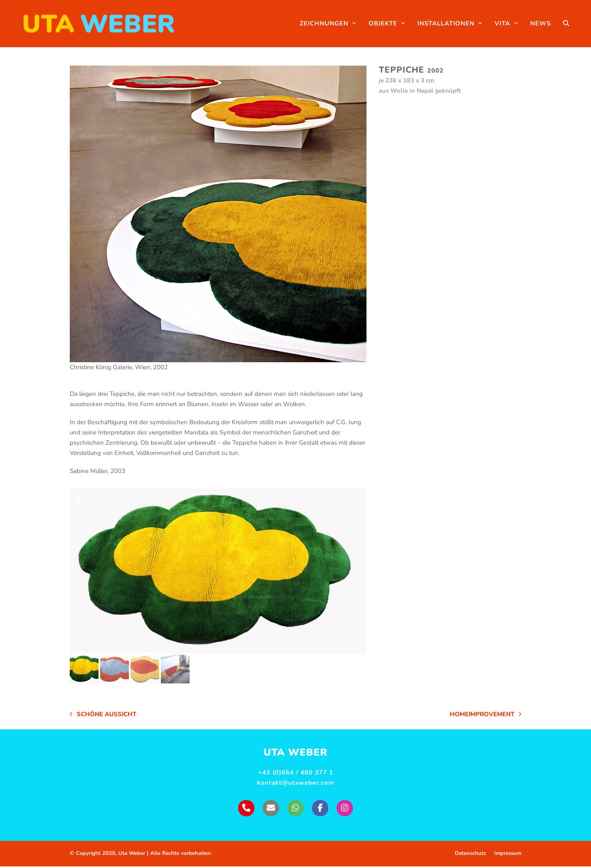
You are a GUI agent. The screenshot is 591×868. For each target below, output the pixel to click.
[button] (576, 25)
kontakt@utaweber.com (295, 785)
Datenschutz (470, 855)
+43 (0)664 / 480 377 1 (296, 774)
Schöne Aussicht (103, 717)
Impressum (508, 855)
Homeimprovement (486, 717)
